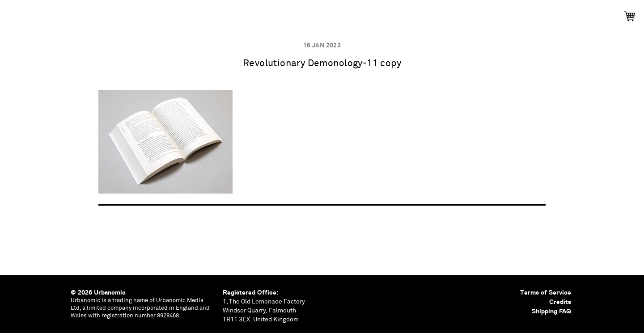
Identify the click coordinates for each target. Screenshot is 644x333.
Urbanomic (15, 15)
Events (252, 14)
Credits (560, 302)
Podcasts (296, 14)
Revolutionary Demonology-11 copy (322, 64)
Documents (348, 14)
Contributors (407, 14)
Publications (201, 14)
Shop (456, 14)
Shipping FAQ (551, 311)
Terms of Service (546, 292)
